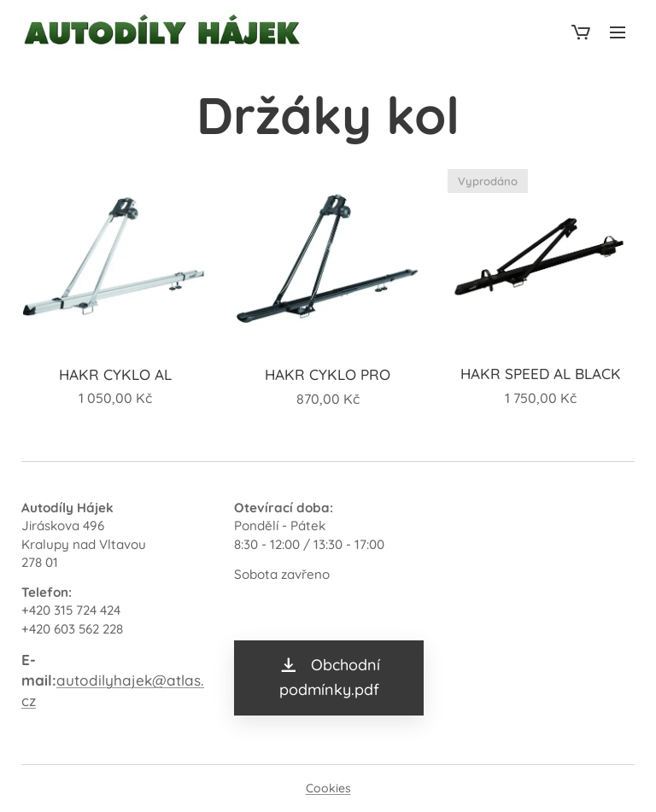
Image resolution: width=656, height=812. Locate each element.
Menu (618, 32)
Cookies (328, 788)
